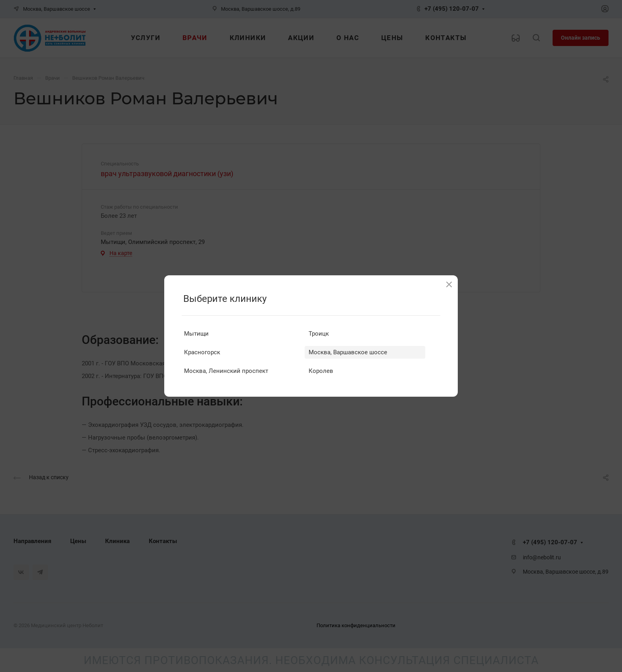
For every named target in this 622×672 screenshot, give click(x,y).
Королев (321, 371)
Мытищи (196, 334)
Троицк (319, 334)
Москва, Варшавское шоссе (348, 352)
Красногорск (202, 352)
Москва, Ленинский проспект (226, 371)
